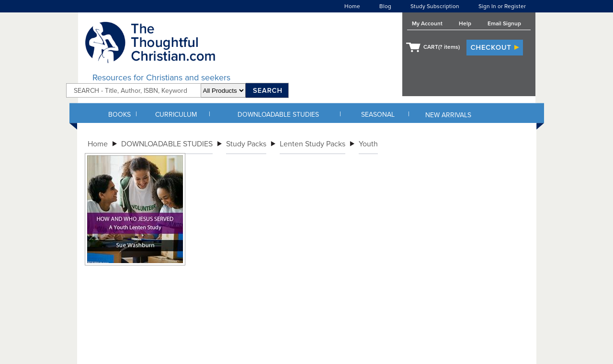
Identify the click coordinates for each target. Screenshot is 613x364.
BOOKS (119, 115)
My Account (427, 23)
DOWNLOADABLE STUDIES (278, 115)
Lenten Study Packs (312, 144)
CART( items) (442, 47)
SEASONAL (378, 115)
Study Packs (246, 144)
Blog (385, 6)
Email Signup (504, 23)
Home (352, 6)
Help (465, 23)
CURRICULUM (176, 115)
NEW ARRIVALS (448, 115)
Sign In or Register (502, 6)
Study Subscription (435, 6)
